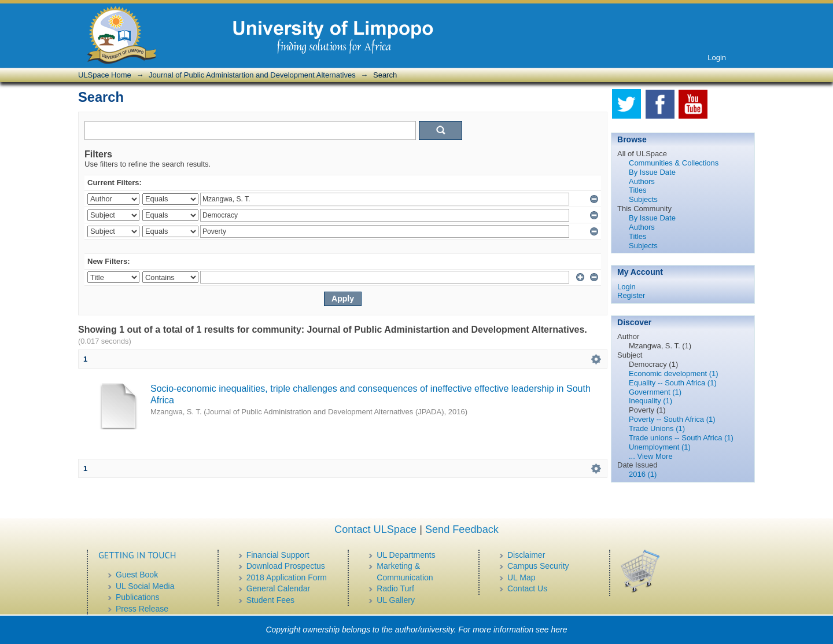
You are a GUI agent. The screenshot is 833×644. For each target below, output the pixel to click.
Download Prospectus (286, 566)
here (559, 630)
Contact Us (527, 588)
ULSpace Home (105, 75)
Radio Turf (395, 588)
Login (717, 58)
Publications (138, 597)
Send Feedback (462, 529)
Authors (642, 181)
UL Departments (406, 555)
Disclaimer (526, 555)
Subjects (643, 199)
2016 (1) (643, 474)
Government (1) (655, 392)
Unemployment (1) (660, 447)
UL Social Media (145, 586)
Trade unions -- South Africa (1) (681, 438)
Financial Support (278, 555)
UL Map (521, 577)
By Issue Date (652, 172)
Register (631, 295)
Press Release (142, 609)
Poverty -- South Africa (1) (672, 419)
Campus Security (538, 566)
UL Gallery (396, 600)
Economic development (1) (674, 373)
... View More (651, 456)
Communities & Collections (674, 163)
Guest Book (137, 575)
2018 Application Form (287, 577)
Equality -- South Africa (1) (673, 383)
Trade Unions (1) (657, 428)
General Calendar (279, 588)
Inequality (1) (650, 401)
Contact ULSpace (375, 529)
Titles (638, 190)
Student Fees (270, 600)
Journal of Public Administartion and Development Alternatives (252, 75)
